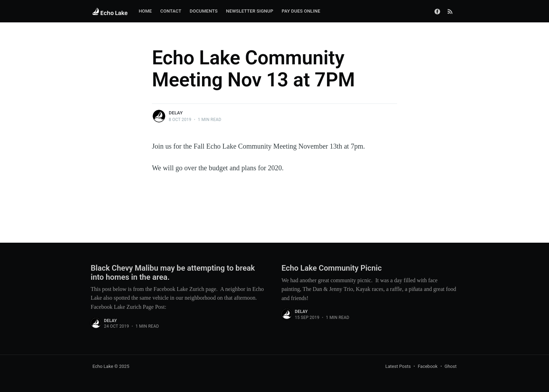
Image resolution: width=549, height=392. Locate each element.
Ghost (451, 366)
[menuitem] (145, 11)
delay (176, 113)
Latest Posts (398, 366)
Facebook (428, 366)
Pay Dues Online (301, 11)
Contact (171, 11)
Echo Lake (103, 366)
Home (145, 11)
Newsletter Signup (249, 11)
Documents (204, 11)
